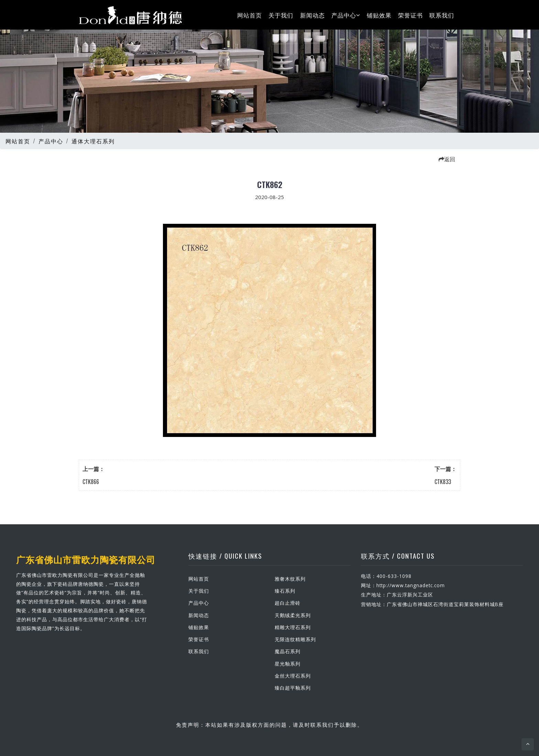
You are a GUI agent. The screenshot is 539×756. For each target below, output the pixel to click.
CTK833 (443, 482)
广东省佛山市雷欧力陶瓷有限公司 (86, 559)
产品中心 (346, 15)
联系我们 (442, 15)
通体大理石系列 (93, 141)
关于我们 (281, 15)
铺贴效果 (379, 15)
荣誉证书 (410, 15)
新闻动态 (312, 15)
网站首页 (250, 15)
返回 (447, 159)
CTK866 (91, 482)
